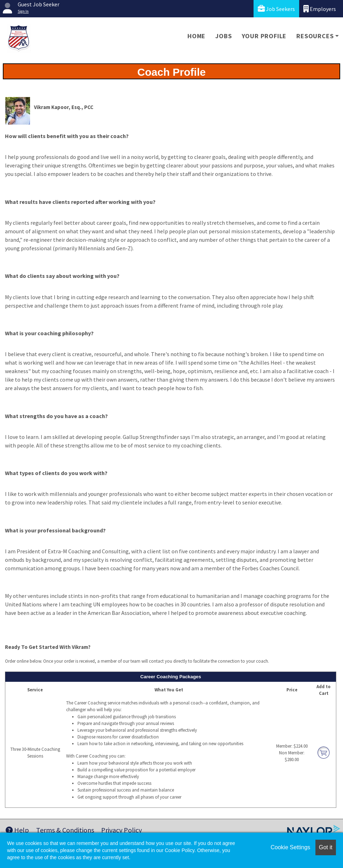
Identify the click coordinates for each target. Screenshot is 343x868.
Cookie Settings (290, 847)
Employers (320, 9)
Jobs (223, 36)
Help (17, 830)
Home (196, 36)
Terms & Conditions (65, 830)
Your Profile (264, 36)
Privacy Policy (121, 830)
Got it (326, 847)
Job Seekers (276, 9)
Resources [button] (315, 36)
